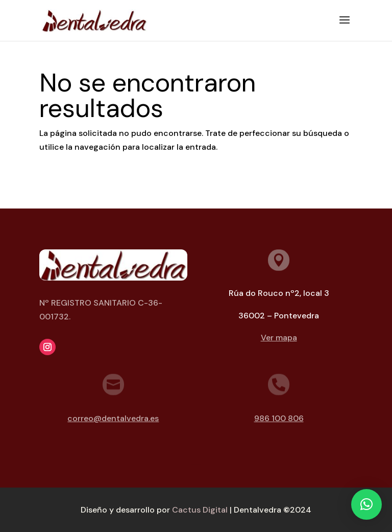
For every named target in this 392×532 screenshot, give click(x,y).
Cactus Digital (200, 510)
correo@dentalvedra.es (113, 418)
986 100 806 (279, 418)
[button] (366, 504)
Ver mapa (279, 338)
